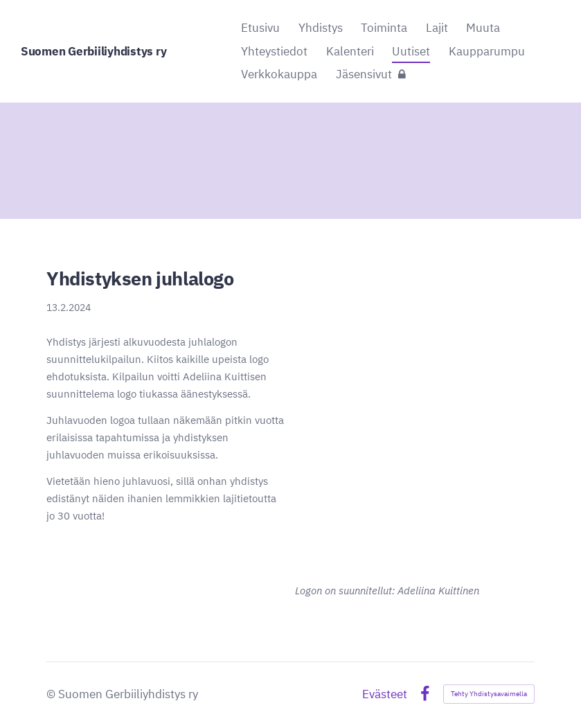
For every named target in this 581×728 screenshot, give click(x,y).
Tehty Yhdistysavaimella (489, 694)
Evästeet (385, 694)
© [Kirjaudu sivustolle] (52, 694)
